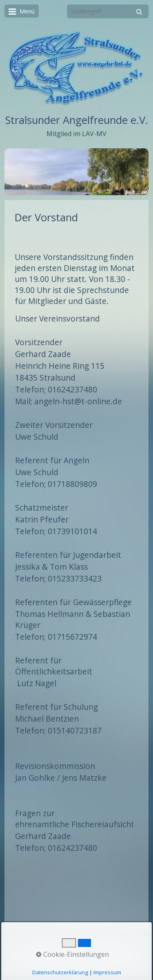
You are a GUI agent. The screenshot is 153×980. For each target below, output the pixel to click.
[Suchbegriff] (108, 11)
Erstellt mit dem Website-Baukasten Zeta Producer (90, 964)
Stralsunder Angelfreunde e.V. (77, 120)
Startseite (45, 944)
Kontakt (75, 944)
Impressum (106, 944)
